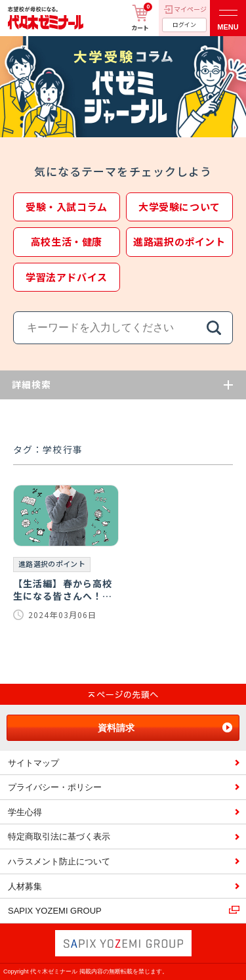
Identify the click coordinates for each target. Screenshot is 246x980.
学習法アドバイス (67, 277)
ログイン (184, 25)
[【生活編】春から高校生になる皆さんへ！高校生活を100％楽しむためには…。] (66, 553)
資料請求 (116, 728)
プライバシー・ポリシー (55, 787)
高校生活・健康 (67, 241)
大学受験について (179, 207)
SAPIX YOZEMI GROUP (55, 911)
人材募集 (25, 886)
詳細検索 (31, 384)
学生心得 (25, 812)
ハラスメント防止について (59, 861)
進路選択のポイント (179, 241)
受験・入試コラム (67, 207)
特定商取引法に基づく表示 (59, 836)
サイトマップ (33, 763)
